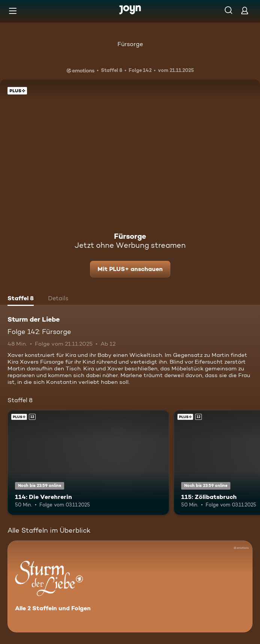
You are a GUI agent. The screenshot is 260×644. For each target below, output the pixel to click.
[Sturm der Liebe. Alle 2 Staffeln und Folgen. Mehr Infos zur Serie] (130, 586)
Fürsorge (130, 44)
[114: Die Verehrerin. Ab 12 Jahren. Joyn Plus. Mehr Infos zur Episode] (88, 463)
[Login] (245, 10)
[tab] (21, 299)
